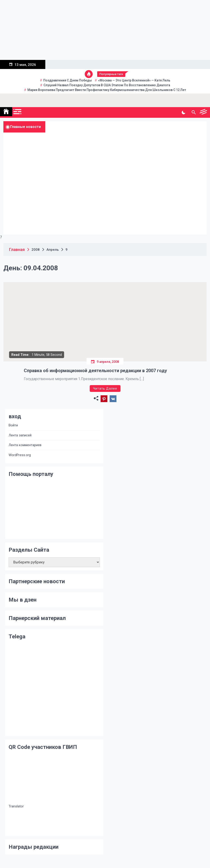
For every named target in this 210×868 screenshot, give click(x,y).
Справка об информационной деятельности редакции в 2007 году (95, 371)
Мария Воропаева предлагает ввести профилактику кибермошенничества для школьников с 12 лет (107, 90)
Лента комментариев (25, 445)
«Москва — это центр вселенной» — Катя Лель (134, 80)
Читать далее (105, 389)
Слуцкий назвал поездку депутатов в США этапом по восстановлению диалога (107, 85)
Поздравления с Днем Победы (68, 80)
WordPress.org (20, 455)
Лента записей (20, 435)
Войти (13, 425)
